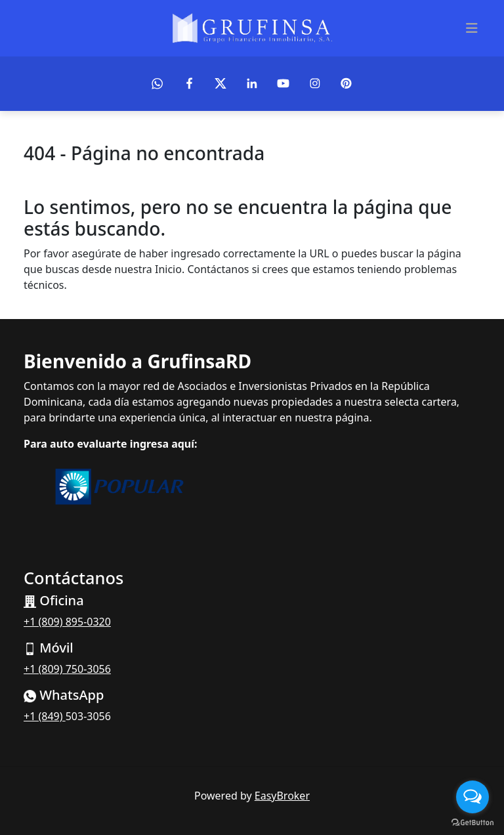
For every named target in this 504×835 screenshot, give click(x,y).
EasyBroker (282, 796)
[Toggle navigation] (472, 28)
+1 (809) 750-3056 (67, 669)
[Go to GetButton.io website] (472, 822)
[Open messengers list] (472, 797)
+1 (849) (45, 716)
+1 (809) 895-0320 (67, 622)
